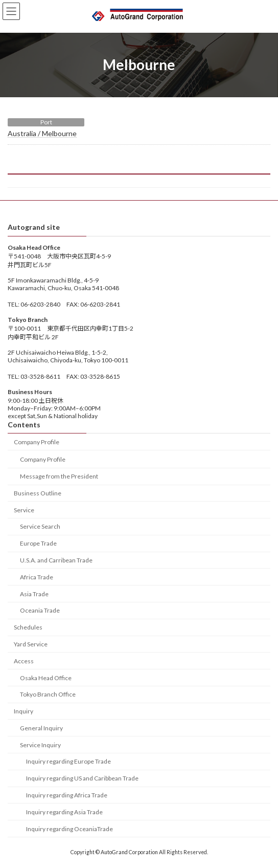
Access (24, 661)
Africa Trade (37, 577)
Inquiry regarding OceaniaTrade (69, 829)
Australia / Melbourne (42, 133)
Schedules (28, 627)
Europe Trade (38, 543)
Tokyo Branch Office (48, 694)
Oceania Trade (40, 611)
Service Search (40, 527)
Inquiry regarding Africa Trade (67, 795)
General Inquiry (41, 728)
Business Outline (38, 493)
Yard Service (31, 644)
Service (24, 510)
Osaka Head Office (46, 678)
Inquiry (24, 711)
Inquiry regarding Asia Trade (64, 812)
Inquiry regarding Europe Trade (68, 762)
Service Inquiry (40, 745)
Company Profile (37, 442)
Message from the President (59, 476)
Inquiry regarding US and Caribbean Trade (82, 778)
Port (46, 122)
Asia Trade (34, 594)
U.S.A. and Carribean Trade (56, 560)
